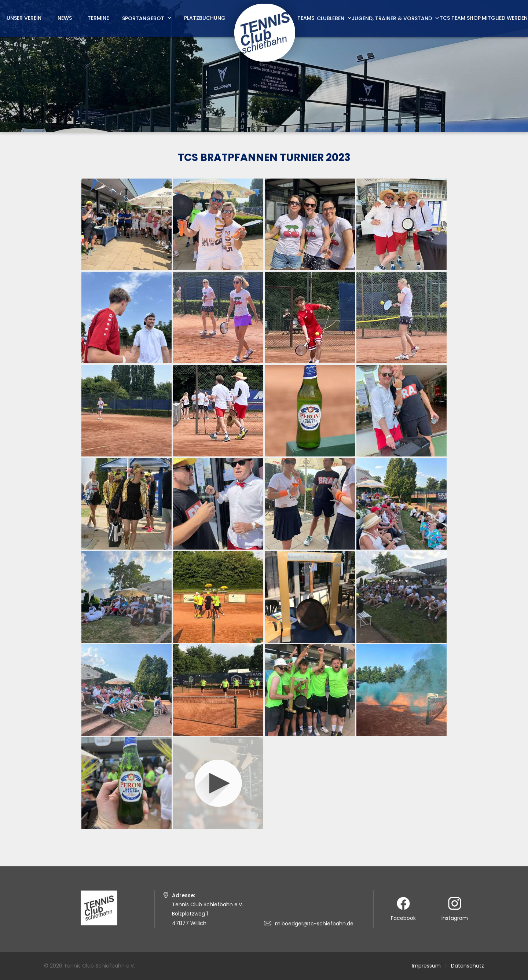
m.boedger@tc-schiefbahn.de (314, 924)
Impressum (426, 966)
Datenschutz (467, 966)
